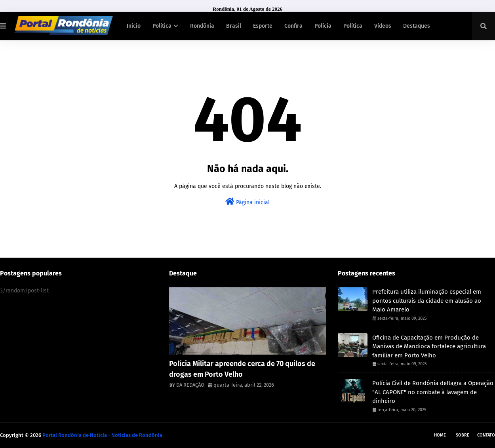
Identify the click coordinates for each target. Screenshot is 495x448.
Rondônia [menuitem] (202, 26)
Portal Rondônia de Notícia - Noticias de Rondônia (102, 435)
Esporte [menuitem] (263, 26)
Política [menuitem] (162, 26)
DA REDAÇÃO (190, 385)
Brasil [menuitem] (234, 26)
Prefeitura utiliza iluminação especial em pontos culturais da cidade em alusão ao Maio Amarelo (427, 301)
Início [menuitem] (134, 26)
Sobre (463, 435)
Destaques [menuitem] (417, 26)
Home (440, 435)
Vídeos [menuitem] (383, 26)
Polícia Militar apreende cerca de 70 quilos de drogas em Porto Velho (242, 369)
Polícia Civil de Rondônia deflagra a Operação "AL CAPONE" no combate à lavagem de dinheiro (433, 392)
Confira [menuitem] (293, 26)
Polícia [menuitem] (323, 26)
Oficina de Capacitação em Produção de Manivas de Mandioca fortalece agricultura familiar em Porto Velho (429, 346)
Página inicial (247, 202)
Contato (486, 435)
